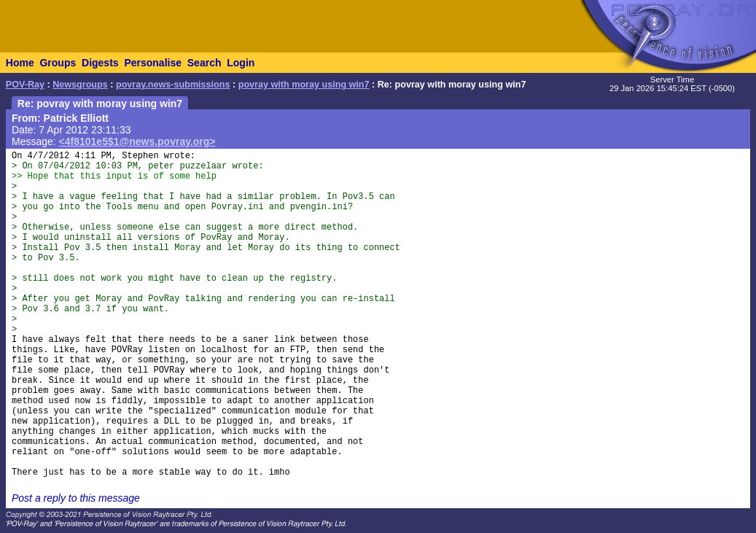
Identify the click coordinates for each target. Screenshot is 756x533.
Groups (58, 63)
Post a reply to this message (76, 498)
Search (204, 63)
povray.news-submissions (173, 85)
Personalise (153, 63)
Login (241, 63)
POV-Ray (25, 85)
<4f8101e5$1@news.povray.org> (137, 141)
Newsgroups (80, 85)
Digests (100, 63)
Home (20, 63)
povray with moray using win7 (304, 85)
